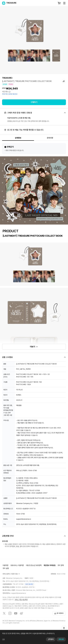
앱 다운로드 (59, 613)
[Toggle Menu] (64, 3)
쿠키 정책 (61, 565)
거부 (3, 639)
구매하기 (34, 102)
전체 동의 (61, 639)
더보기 (34, 347)
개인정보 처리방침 (49, 565)
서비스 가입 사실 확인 (21, 600)
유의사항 (50, 138)
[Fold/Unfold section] (34, 113)
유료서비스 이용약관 (17, 565)
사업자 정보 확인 (29, 584)
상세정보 (18, 138)
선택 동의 (51, 639)
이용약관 (5, 565)
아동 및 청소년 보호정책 (34, 565)
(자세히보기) (50, 633)
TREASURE (7, 78)
